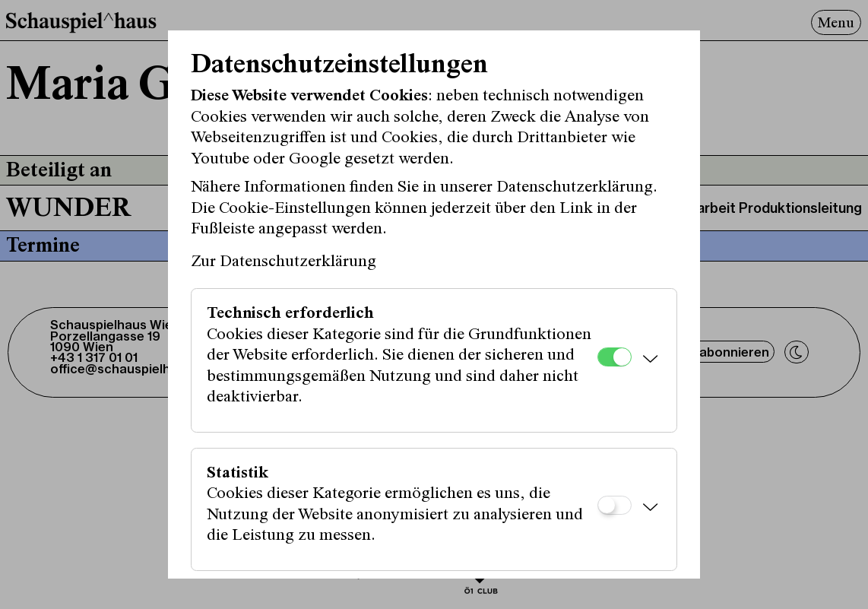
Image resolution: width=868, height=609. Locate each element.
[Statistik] (615, 505)
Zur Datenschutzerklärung (284, 262)
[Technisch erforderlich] (615, 357)
